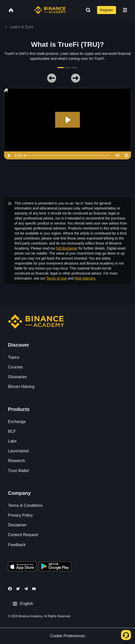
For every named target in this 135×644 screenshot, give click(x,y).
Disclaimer (17, 525)
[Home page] (50, 10)
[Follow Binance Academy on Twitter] (18, 589)
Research (16, 461)
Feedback (17, 545)
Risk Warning (85, 278)
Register (107, 10)
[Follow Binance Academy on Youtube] (34, 589)
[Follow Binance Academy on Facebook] (10, 589)
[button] (125, 10)
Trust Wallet (18, 471)
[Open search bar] (87, 10)
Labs (12, 441)
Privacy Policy (20, 515)
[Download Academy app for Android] (55, 567)
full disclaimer (67, 248)
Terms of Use (56, 278)
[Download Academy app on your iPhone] (22, 567)
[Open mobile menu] (125, 10)
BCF (12, 431)
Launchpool (18, 451)
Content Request (23, 535)
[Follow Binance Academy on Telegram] (26, 589)
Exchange (17, 422)
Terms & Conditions (25, 505)
